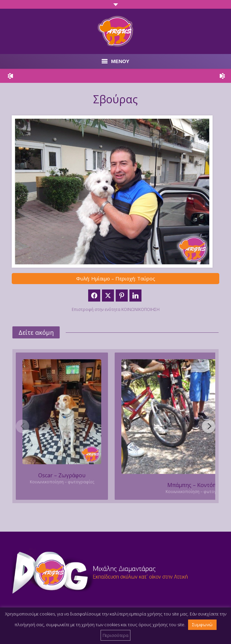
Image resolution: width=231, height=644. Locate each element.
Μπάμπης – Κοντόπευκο (198, 485)
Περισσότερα (115, 635)
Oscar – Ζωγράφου (62, 475)
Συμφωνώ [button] (202, 625)
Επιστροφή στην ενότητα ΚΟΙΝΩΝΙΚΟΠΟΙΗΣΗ (116, 309)
